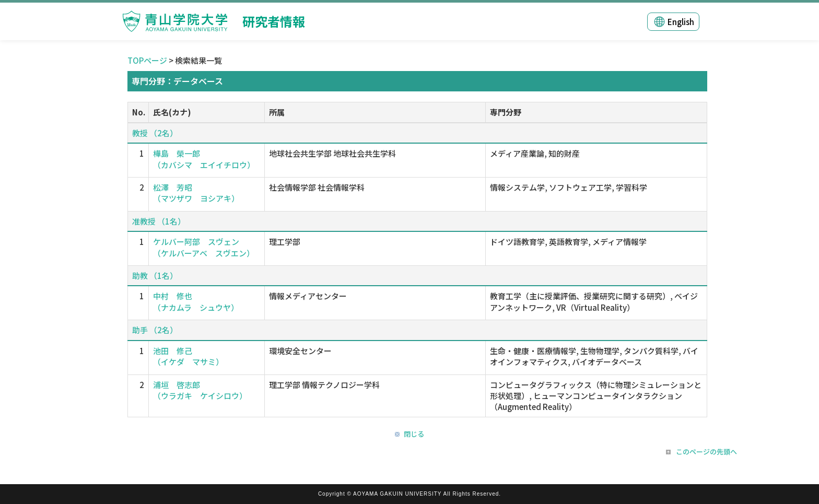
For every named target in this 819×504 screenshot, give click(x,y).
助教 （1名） (155, 276)
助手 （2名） (155, 330)
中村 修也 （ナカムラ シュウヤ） (196, 301)
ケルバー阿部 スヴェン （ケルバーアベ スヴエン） (204, 247)
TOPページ (147, 60)
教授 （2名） (155, 133)
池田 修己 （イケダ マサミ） (188, 356)
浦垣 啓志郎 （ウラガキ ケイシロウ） (200, 390)
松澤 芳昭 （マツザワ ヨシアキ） (196, 193)
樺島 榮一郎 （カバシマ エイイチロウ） (204, 159)
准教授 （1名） (159, 221)
